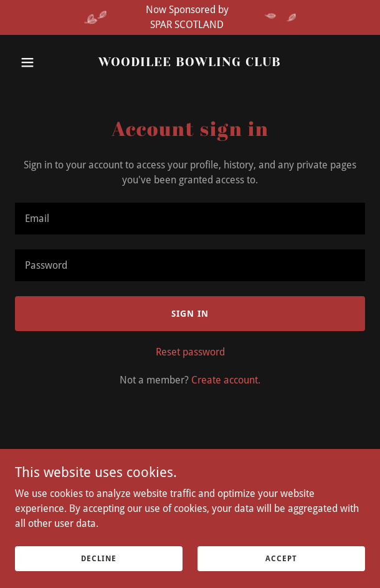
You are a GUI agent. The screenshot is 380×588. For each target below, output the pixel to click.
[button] (41, 62)
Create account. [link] (226, 380)
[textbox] (190, 219)
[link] (190, 63)
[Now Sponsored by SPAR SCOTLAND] (190, 17)
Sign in (190, 314)
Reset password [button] (190, 352)
